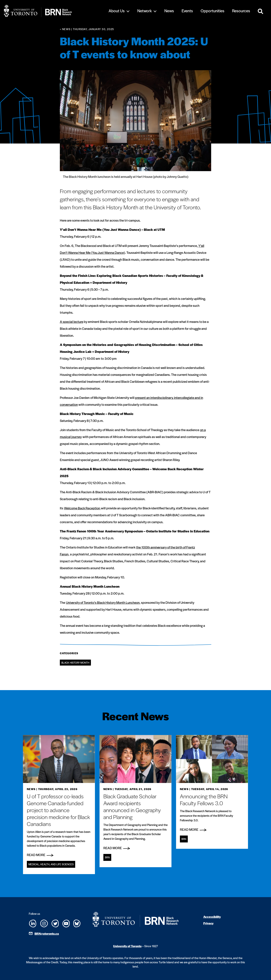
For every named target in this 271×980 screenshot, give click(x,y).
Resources (241, 11)
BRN (107, 857)
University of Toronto (127, 946)
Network (145, 11)
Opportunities (213, 11)
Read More (40, 855)
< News (65, 29)
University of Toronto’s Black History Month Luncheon (103, 602)
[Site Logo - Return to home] (50, 11)
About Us (117, 11)
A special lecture (72, 322)
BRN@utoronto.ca (47, 933)
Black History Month (75, 663)
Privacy (208, 923)
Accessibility (212, 917)
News (169, 11)
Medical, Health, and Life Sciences (51, 864)
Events (187, 11)
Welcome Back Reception (82, 508)
